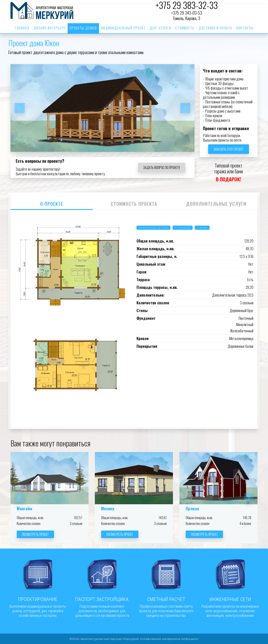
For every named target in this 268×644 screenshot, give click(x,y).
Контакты (245, 28)
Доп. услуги (160, 28)
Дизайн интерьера (50, 28)
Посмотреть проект (35, 534)
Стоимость (185, 28)
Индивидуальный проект (123, 28)
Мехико (108, 508)
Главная (22, 28)
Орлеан (192, 508)
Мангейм (24, 508)
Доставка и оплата (215, 28)
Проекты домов (83, 28)
